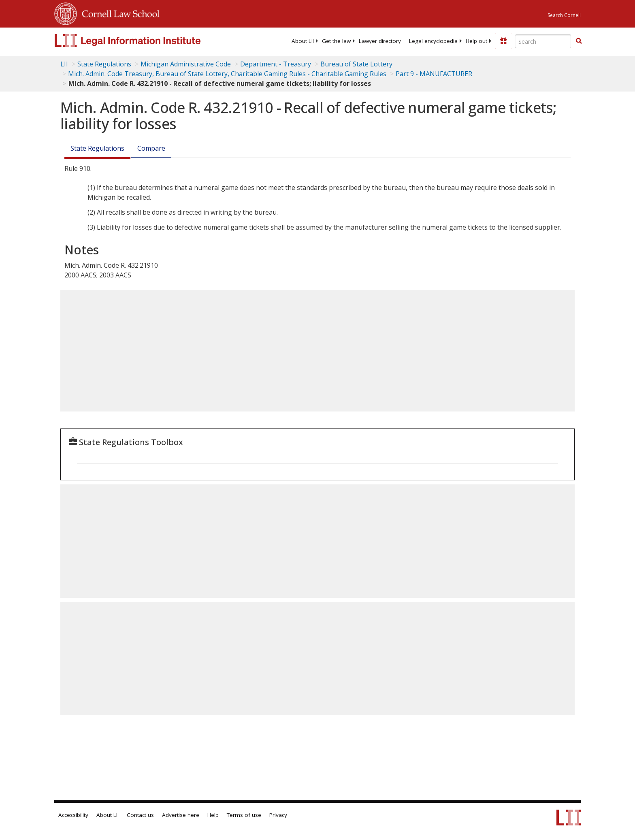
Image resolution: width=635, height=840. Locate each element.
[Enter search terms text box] (543, 41)
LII (64, 64)
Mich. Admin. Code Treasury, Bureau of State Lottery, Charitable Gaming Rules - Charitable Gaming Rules (227, 74)
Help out (476, 41)
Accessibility (73, 815)
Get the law (336, 41)
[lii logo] (145, 41)
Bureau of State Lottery (356, 64)
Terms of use (244, 815)
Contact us (140, 815)
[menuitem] (303, 41)
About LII (303, 41)
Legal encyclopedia (433, 41)
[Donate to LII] (503, 41)
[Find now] (579, 41)
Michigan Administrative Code (186, 64)
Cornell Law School (118, 13)
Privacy (278, 815)
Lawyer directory (380, 41)
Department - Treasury (276, 64)
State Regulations (104, 64)
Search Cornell (564, 15)
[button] (579, 41)
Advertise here (181, 815)
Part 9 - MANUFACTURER (434, 74)
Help (213, 815)
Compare (151, 148)
